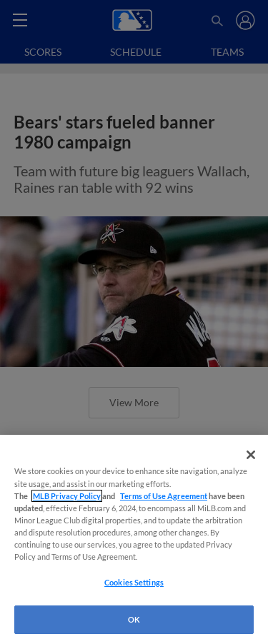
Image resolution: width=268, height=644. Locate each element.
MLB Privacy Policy (67, 496)
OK (134, 619)
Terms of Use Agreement (164, 496)
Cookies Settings (134, 582)
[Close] (251, 455)
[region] (134, 539)
